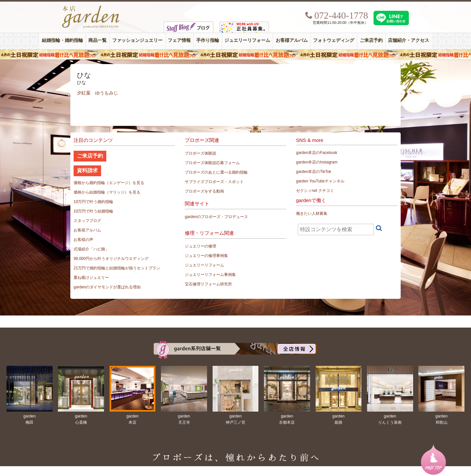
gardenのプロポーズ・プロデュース (216, 217)
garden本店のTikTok (314, 172)
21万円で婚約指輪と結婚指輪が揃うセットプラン (117, 268)
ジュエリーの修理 (201, 246)
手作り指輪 (208, 40)
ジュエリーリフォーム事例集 (210, 275)
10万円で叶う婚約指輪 (93, 202)
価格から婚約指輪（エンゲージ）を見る (109, 183)
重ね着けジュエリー (91, 278)
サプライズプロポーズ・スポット (214, 182)
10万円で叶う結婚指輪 (93, 211)
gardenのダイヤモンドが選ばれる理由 (107, 287)
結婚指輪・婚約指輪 (62, 40)
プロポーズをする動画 (204, 191)
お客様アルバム (292, 40)
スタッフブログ (87, 221)
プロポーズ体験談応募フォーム (212, 163)
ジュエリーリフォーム (247, 40)
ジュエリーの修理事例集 (206, 256)
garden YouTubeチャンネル (320, 181)
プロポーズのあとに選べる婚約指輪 (216, 172)
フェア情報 (179, 40)
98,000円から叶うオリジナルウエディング (111, 259)
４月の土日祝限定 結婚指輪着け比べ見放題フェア (235, 55)
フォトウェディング (334, 40)
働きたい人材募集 (312, 213)
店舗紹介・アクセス (409, 40)
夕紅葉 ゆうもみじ (97, 93)
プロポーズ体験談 (201, 153)
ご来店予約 (371, 40)
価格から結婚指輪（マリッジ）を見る (107, 192)
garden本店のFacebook (317, 153)
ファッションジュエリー (137, 40)
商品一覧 (97, 40)
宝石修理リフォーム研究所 (208, 284)
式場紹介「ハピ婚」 (91, 249)
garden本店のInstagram (317, 162)
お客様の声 (83, 240)
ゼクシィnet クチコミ (315, 191)
